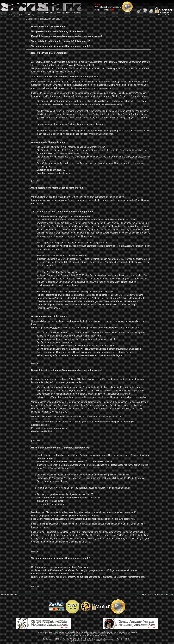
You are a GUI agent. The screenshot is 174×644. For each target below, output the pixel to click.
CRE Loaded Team (99, 641)
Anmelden (153, 15)
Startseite (4, 15)
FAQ (18, 15)
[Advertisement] (92, 15)
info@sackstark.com (108, 639)
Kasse (170, 15)
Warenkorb (162, 15)
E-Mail (141, 391)
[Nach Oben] (36, 181)
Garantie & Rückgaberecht (31, 15)
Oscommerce (85, 641)
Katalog (12, 15)
